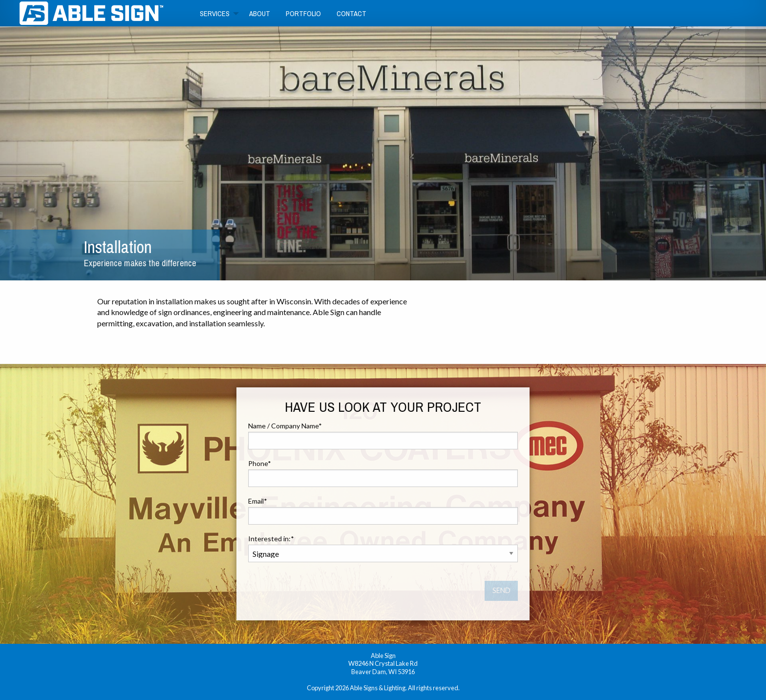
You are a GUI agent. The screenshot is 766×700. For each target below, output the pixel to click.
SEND (501, 590)
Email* (383, 511)
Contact (351, 14)
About (260, 14)
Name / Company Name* (383, 435)
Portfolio (303, 14)
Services (215, 14)
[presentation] (322, 589)
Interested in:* (383, 548)
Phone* (383, 473)
